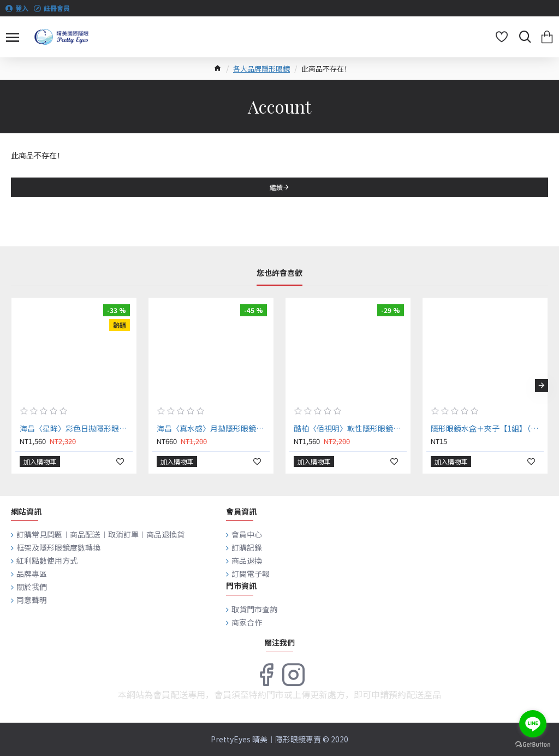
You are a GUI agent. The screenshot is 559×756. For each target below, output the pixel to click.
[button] (542, 386)
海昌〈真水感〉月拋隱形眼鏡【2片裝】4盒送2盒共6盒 (213, 428)
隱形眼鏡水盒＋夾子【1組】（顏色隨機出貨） (487, 428)
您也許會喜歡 (279, 273)
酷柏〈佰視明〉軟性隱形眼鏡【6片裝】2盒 (350, 428)
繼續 (276, 187)
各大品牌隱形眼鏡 (261, 69)
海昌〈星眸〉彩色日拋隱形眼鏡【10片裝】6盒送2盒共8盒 (76, 428)
